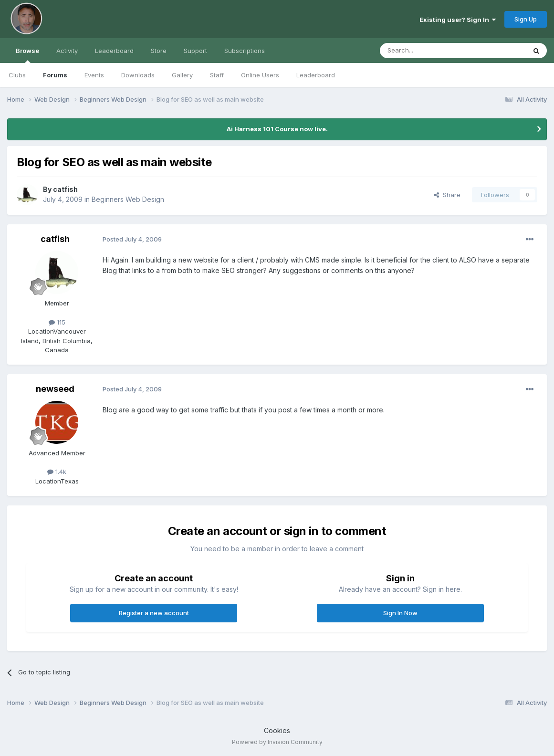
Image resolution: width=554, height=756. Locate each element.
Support (195, 51)
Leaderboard (316, 75)
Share (447, 195)
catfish (65, 189)
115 (57, 322)
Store (159, 51)
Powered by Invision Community (277, 742)
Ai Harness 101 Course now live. (277, 129)
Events (94, 75)
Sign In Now (400, 613)
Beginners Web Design (128, 199)
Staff (217, 75)
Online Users (260, 75)
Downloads (138, 75)
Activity (67, 51)
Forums (55, 75)
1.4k (57, 472)
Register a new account (154, 613)
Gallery (182, 75)
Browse (27, 55)
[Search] (429, 51)
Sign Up (526, 19)
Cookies (277, 730)
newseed (55, 389)
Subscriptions (245, 51)
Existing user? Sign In (458, 20)
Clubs (17, 75)
